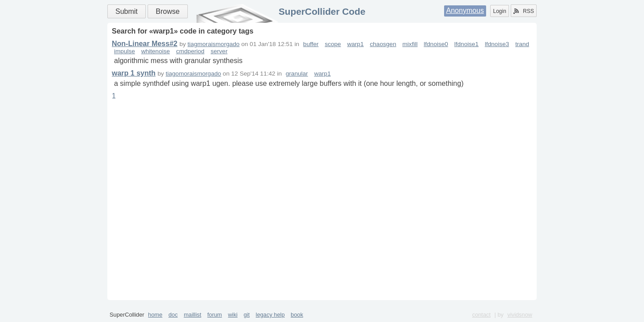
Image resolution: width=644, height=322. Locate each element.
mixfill (410, 44)
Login (499, 11)
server (219, 51)
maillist (193, 315)
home (155, 315)
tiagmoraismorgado (213, 44)
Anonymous (465, 11)
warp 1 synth (134, 73)
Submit (127, 11)
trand (522, 44)
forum (215, 315)
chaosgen (383, 44)
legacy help (270, 315)
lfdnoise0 (436, 44)
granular (297, 74)
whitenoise (156, 51)
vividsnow (520, 315)
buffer (311, 44)
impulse (125, 51)
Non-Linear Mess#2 (145, 44)
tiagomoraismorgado (193, 74)
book (297, 315)
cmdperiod (190, 51)
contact (481, 315)
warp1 (355, 44)
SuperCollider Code (322, 11)
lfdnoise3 (497, 44)
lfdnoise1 (466, 44)
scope (333, 44)
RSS (524, 11)
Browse (167, 11)
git (247, 315)
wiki (233, 315)
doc (173, 315)
